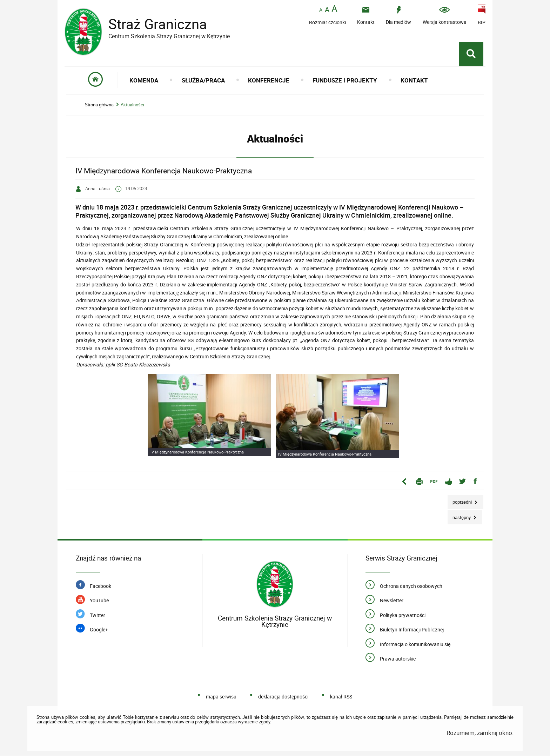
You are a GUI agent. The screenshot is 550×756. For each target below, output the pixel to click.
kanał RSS (341, 697)
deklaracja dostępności (283, 697)
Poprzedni (460, 500)
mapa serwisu (221, 697)
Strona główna (99, 105)
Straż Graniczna (152, 24)
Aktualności (132, 105)
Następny (460, 516)
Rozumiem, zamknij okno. (480, 733)
